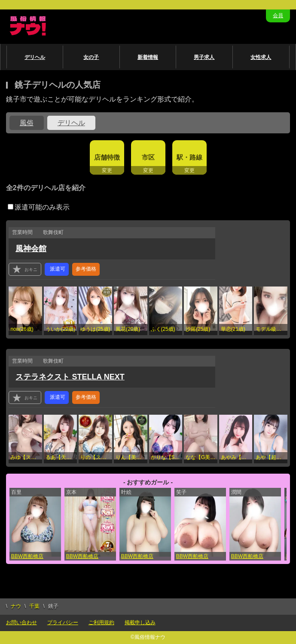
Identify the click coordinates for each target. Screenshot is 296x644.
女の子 (91, 57)
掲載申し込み (140, 622)
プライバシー (63, 622)
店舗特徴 (107, 157)
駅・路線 (189, 157)
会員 (278, 15)
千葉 (34, 606)
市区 (148, 157)
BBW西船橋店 (27, 556)
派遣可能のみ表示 (39, 207)
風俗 (27, 123)
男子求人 (204, 57)
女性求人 (261, 57)
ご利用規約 (101, 622)
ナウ (16, 606)
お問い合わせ (21, 622)
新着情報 (148, 57)
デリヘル (35, 57)
